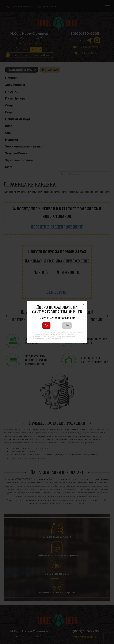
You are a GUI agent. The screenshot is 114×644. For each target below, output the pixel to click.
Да (46, 325)
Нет (67, 325)
